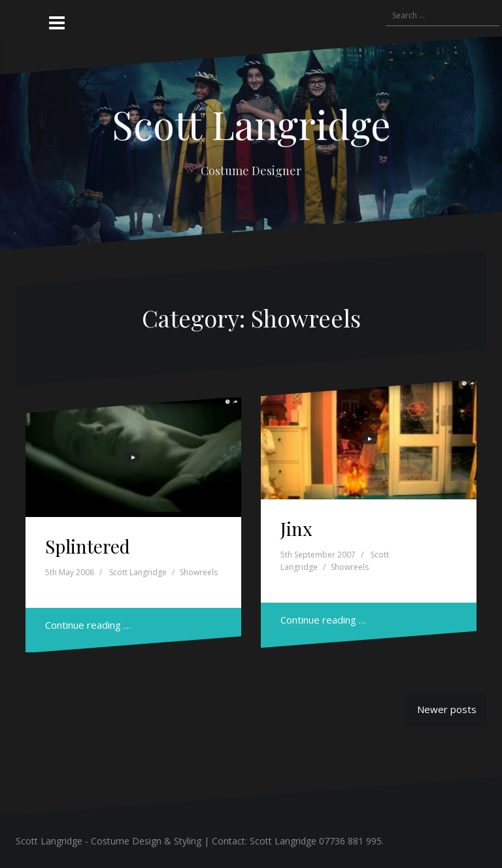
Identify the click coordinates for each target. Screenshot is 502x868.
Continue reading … (88, 625)
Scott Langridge (251, 124)
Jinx (296, 528)
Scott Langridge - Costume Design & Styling (109, 841)
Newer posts (447, 709)
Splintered (88, 546)
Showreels (199, 572)
